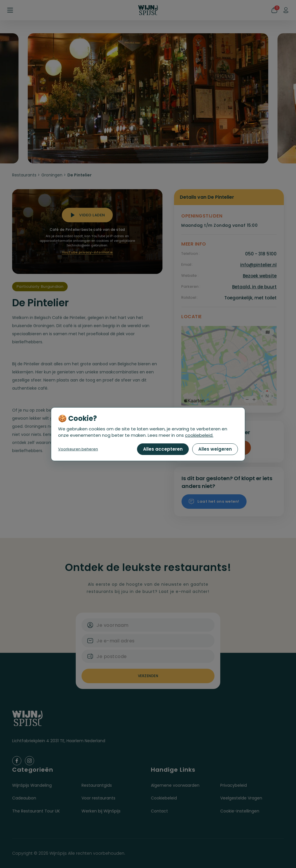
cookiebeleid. (199, 435)
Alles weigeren (215, 449)
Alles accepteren (163, 449)
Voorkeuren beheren (78, 449)
